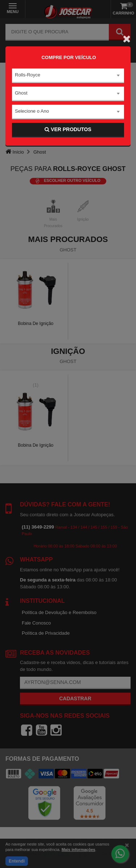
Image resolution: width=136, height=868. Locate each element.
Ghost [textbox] (21, 93)
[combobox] (68, 76)
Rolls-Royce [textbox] (28, 75)
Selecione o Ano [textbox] (32, 111)
